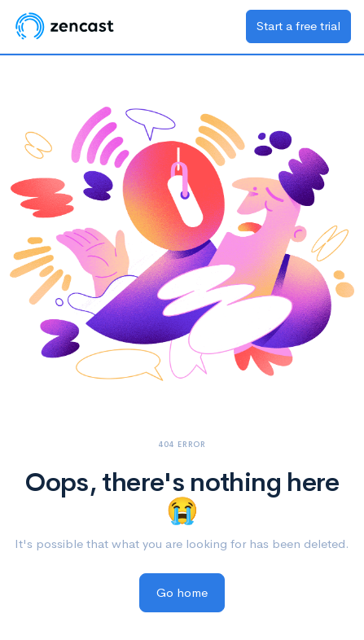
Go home (182, 592)
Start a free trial (298, 26)
